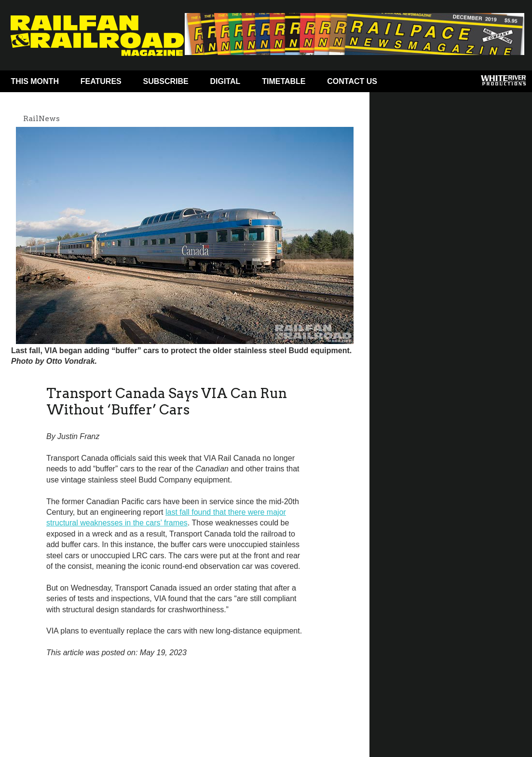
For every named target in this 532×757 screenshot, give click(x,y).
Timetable (284, 81)
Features (101, 81)
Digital (225, 81)
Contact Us (352, 81)
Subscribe (166, 81)
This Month (35, 81)
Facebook (406, 83)
